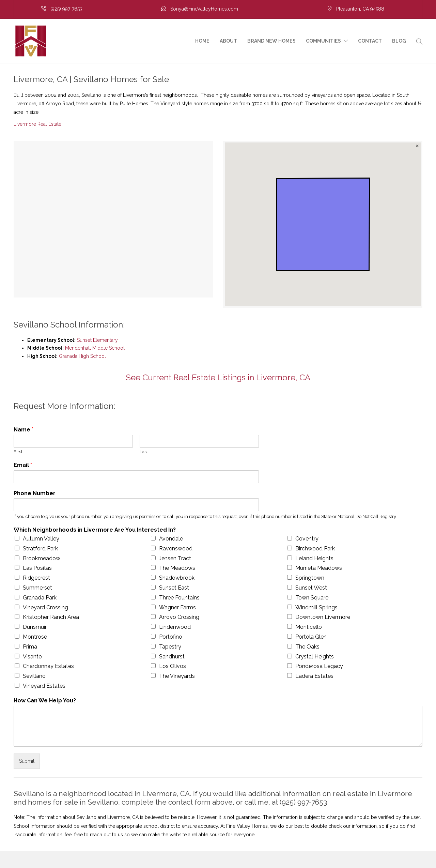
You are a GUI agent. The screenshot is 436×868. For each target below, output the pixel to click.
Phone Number (35, 493)
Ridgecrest (36, 578)
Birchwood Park (315, 549)
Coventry (307, 539)
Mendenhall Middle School (95, 348)
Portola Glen (311, 637)
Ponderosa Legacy (319, 666)
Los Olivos (173, 666)
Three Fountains (179, 598)
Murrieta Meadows (319, 568)
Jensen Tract (175, 558)
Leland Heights (314, 558)
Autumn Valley (41, 539)
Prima (30, 647)
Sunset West (311, 588)
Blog (399, 41)
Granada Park (40, 598)
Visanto (32, 657)
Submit (27, 761)
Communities (323, 41)
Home (202, 41)
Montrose (35, 637)
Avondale (171, 539)
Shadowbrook (177, 578)
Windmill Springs (316, 607)
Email (23, 465)
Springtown (310, 578)
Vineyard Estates (44, 686)
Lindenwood (175, 627)
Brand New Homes (271, 41)
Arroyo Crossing (179, 617)
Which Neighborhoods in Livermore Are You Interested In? (95, 530)
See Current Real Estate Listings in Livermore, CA (218, 377)
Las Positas (37, 568)
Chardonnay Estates (48, 666)
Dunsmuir (35, 627)
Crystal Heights (315, 657)
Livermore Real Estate (37, 124)
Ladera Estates (314, 676)
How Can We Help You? (45, 701)
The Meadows (177, 568)
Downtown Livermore (323, 617)
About (228, 41)
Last (144, 452)
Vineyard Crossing (45, 607)
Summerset (37, 588)
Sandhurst (172, 657)
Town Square (312, 598)
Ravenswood (176, 549)
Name (24, 430)
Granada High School (82, 356)
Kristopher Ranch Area (51, 617)
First (18, 452)
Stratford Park (40, 549)
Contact (370, 41)
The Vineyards (177, 676)
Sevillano (34, 676)
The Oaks (307, 647)
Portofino (171, 637)
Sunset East (174, 588)
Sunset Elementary (97, 340)
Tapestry (170, 647)
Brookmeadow (42, 558)
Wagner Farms (177, 607)
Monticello (309, 627)
